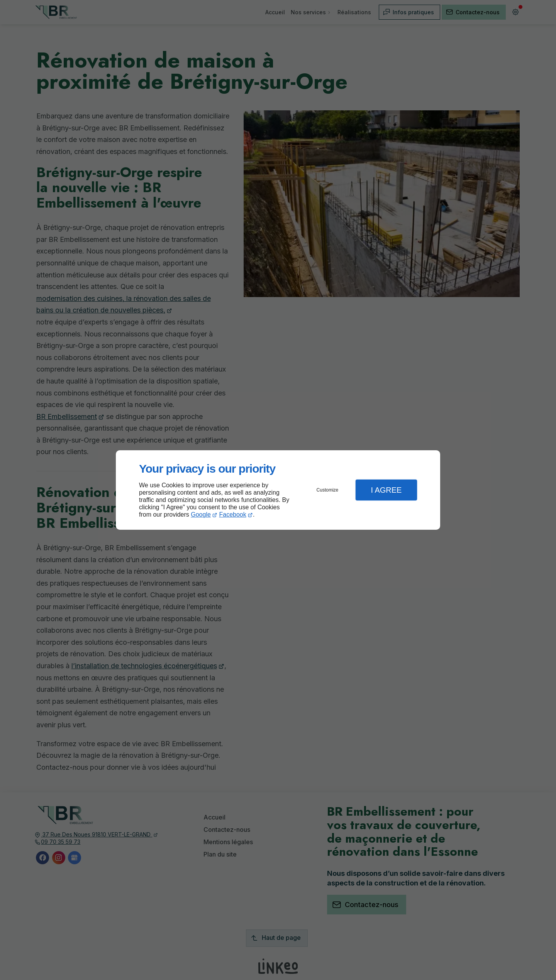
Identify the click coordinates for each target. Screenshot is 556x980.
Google (201, 514)
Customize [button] (328, 490)
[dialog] (278, 490)
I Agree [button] (386, 490)
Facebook (233, 514)
